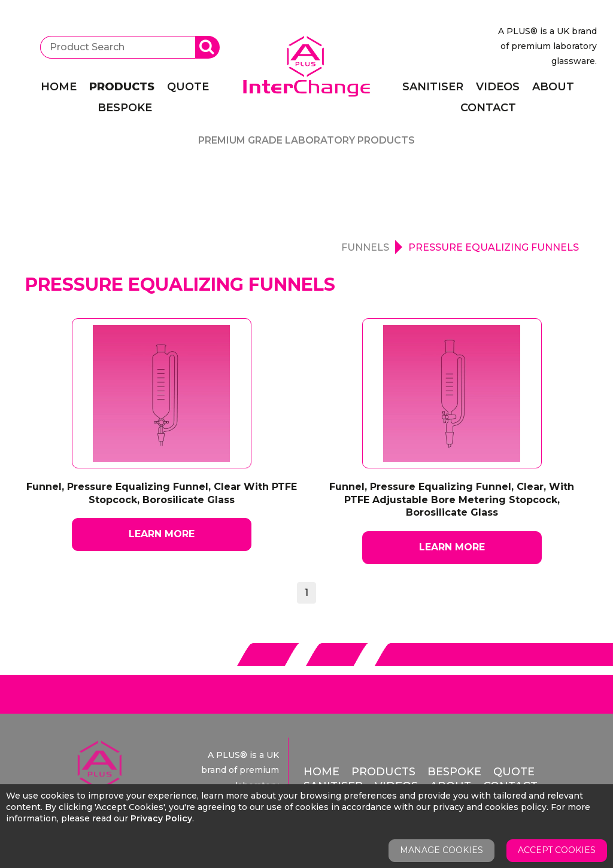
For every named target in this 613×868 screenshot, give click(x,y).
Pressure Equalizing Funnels (494, 247)
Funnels (365, 247)
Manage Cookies (441, 850)
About (553, 87)
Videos (498, 87)
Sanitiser (433, 87)
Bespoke (125, 108)
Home (59, 87)
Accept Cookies (557, 850)
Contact (488, 108)
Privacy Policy (161, 818)
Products (122, 87)
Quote (188, 87)
